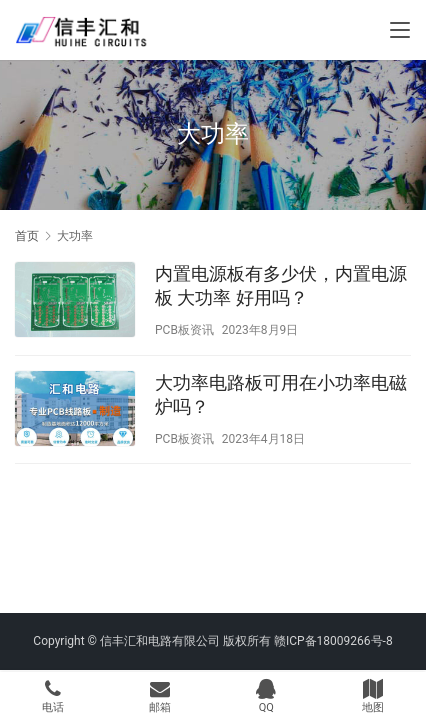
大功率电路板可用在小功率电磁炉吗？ (281, 394)
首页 (27, 236)
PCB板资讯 (184, 330)
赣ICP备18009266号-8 (333, 641)
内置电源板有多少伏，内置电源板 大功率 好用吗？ (281, 285)
